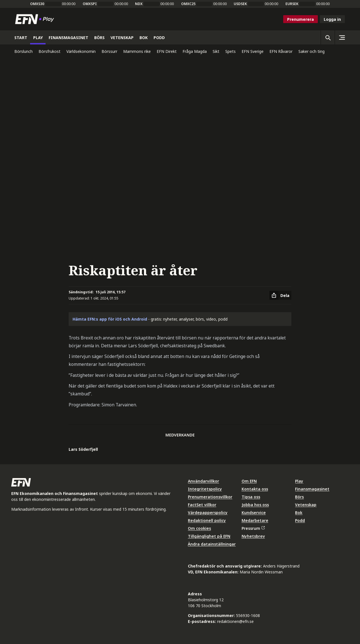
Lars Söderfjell (83, 449)
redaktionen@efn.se (235, 621)
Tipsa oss (251, 497)
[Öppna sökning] (328, 37)
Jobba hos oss (255, 505)
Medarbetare (255, 520)
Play (299, 481)
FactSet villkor (202, 505)
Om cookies (199, 528)
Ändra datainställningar (212, 544)
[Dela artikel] (280, 295)
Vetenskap (306, 505)
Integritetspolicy (205, 489)
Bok (299, 513)
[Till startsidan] (36, 19)
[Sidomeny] (342, 37)
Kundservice (254, 513)
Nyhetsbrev (253, 536)
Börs (299, 497)
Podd (300, 520)
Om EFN (249, 481)
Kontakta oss (255, 489)
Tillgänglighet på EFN (209, 536)
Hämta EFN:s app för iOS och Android (110, 319)
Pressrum (253, 528)
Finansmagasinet (312, 489)
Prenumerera (301, 19)
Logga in (332, 19)
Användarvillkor (203, 481)
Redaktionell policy (207, 520)
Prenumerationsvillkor (210, 497)
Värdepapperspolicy (208, 513)
